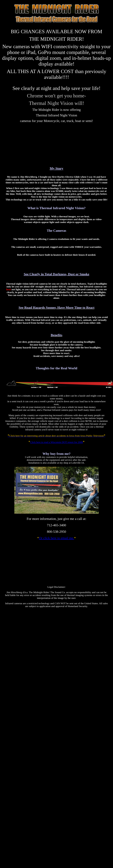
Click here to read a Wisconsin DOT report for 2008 (56, 442)
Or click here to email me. (56, 538)
